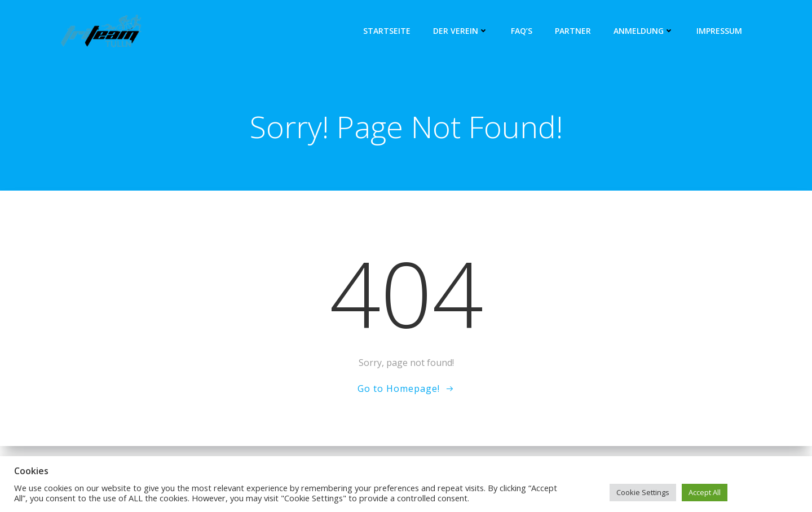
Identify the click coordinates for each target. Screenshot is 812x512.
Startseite (387, 31)
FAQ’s (522, 31)
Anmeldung (644, 31)
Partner (573, 31)
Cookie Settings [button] (643, 492)
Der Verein (461, 31)
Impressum (719, 31)
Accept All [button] (705, 492)
